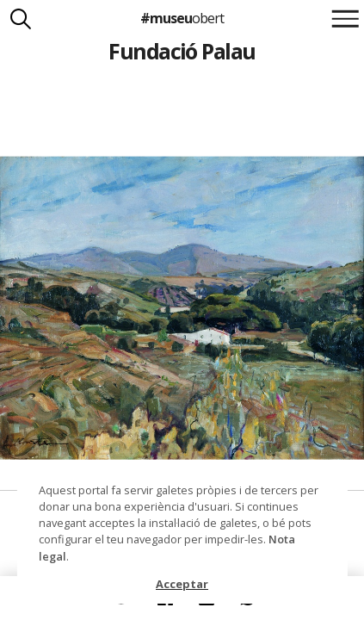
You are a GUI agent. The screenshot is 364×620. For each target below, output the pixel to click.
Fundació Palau (182, 51)
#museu (182, 18)
